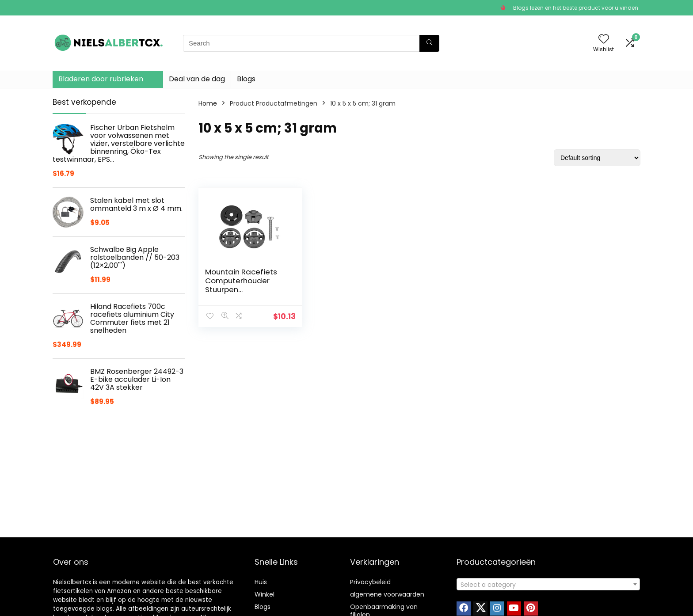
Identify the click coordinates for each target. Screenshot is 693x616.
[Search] (429, 43)
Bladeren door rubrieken (101, 79)
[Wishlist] (604, 40)
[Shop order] (597, 158)
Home (208, 103)
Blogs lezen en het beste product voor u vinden (576, 8)
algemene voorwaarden (387, 594)
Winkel (265, 594)
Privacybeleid (370, 582)
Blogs (246, 79)
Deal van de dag (197, 79)
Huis (261, 582)
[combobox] (548, 584)
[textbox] (548, 585)
